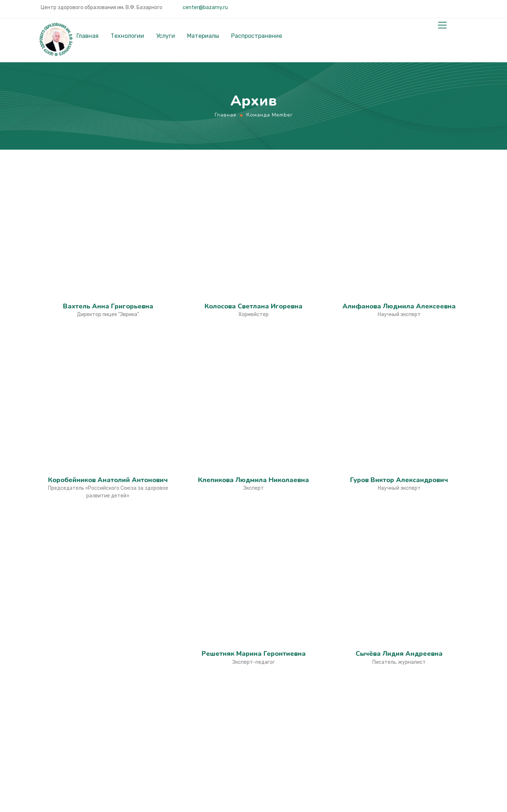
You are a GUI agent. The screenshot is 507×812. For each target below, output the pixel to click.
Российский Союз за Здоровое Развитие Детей (303, 723)
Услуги (166, 36)
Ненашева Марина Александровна (399, 328)
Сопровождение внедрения (412, 673)
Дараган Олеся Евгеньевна (254, 426)
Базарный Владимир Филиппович (399, 474)
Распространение (257, 36)
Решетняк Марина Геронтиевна (254, 279)
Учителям (162, 635)
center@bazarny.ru (205, 7)
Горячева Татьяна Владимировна (253, 377)
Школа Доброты (287, 751)
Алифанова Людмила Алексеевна (399, 181)
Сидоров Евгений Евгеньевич (108, 474)
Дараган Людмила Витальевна (399, 426)
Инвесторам (165, 667)
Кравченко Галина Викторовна (399, 377)
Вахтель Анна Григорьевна (108, 181)
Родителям (164, 624)
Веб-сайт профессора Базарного (296, 656)
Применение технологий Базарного (408, 702)
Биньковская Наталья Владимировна (253, 328)
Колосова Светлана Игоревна (253, 181)
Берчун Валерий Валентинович (254, 474)
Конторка (278, 774)
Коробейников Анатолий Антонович (108, 230)
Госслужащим (167, 646)
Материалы (203, 36)
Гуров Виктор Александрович (399, 230)
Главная (88, 36)
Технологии (127, 36)
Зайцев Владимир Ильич (108, 377)
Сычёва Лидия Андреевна (399, 279)
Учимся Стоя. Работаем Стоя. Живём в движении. (307, 689)
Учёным (159, 657)
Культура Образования (297, 627)
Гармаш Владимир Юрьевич (108, 328)
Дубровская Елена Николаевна (108, 426)
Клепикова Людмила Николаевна (253, 230)
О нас (381, 627)
